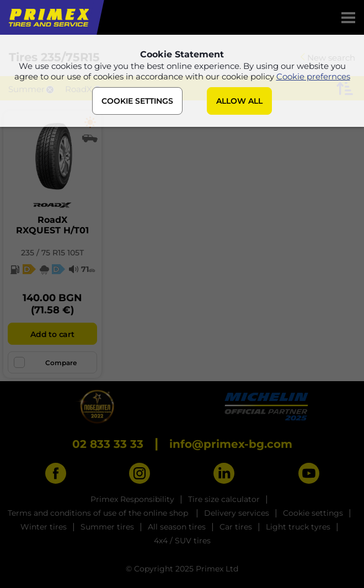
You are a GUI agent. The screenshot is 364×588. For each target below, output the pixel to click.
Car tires (236, 527)
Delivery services (237, 513)
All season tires (177, 527)
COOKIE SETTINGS (137, 101)
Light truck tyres (298, 527)
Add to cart (52, 334)
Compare (45, 362)
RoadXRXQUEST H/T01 (52, 225)
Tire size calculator (224, 499)
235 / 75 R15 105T (52, 253)
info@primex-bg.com (231, 444)
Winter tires (44, 527)
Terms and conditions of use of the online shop (99, 513)
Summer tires (107, 527)
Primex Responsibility (132, 499)
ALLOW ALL (239, 101)
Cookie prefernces (313, 76)
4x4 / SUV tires (182, 541)
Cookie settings (313, 513)
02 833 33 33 (108, 444)
